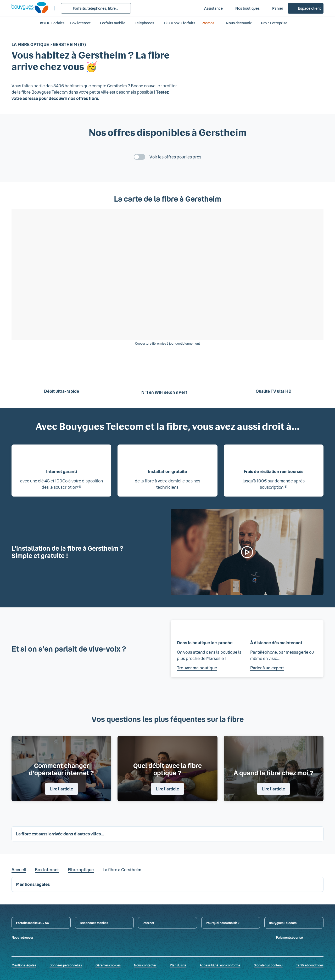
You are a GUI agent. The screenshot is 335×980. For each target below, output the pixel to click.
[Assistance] (210, 8)
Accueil (19, 870)
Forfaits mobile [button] (113, 23)
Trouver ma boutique (197, 668)
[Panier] (274, 8)
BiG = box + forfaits (180, 23)
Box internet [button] (80, 23)
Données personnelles (66, 965)
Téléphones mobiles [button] (94, 923)
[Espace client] (306, 8)
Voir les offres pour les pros (175, 157)
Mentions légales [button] (33, 884)
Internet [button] (148, 923)
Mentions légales (24, 965)
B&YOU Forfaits (51, 23)
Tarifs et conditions (310, 965)
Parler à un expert (267, 668)
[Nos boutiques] (244, 8)
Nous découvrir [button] (239, 23)
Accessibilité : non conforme (220, 965)
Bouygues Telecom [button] (283, 923)
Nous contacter (145, 965)
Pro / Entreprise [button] (277, 23)
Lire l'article (62, 789)
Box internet (47, 870)
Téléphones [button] (144, 23)
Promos (211, 23)
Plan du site (178, 965)
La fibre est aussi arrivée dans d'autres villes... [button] (60, 834)
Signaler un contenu (268, 965)
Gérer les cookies (108, 965)
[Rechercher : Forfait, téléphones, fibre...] (96, 8)
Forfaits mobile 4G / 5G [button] (33, 923)
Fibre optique (81, 870)
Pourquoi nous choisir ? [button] (223, 923)
